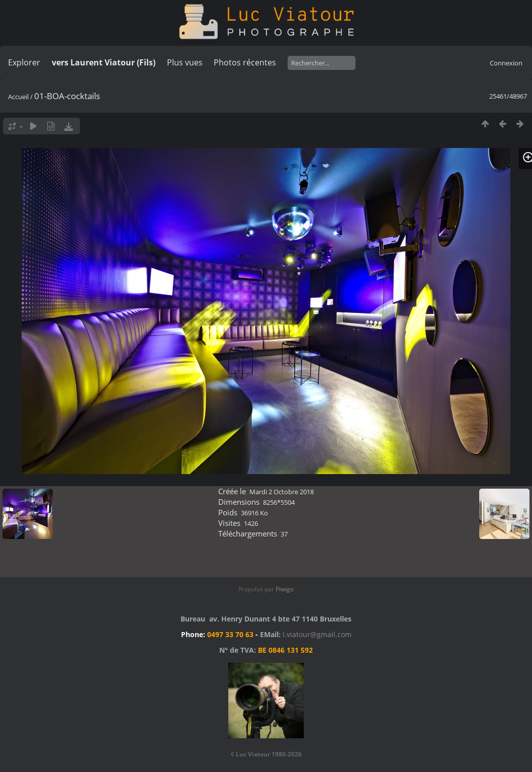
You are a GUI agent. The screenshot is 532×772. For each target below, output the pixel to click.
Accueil (18, 97)
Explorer (24, 62)
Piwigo (285, 589)
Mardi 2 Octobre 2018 (282, 492)
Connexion (506, 63)
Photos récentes (245, 62)
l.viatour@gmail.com (317, 634)
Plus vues (185, 62)
